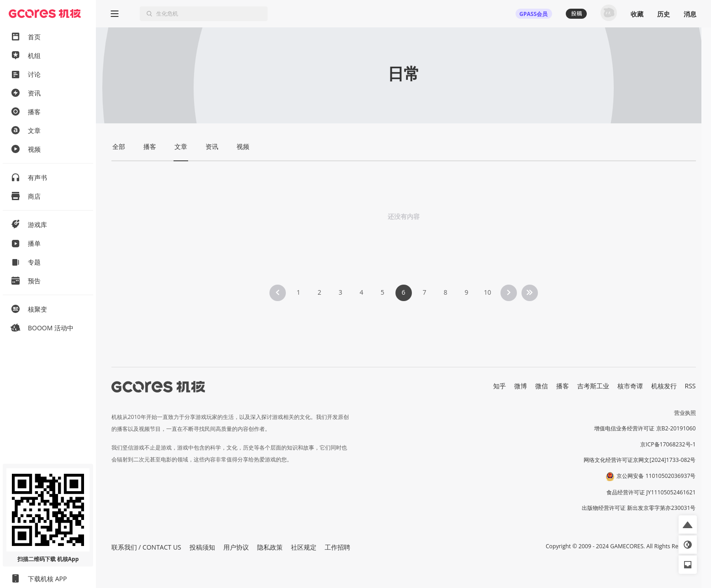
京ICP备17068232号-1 (668, 444)
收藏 (637, 14)
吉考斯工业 (593, 386)
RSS (690, 386)
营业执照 (685, 413)
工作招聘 (337, 547)
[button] (688, 524)
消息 (690, 14)
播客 (563, 386)
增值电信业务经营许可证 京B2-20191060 (645, 428)
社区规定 (304, 547)
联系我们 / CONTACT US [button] (146, 547)
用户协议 (236, 547)
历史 (664, 14)
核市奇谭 (630, 386)
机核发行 (664, 386)
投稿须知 (202, 547)
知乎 (500, 386)
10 (487, 292)
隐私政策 (270, 547)
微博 (521, 386)
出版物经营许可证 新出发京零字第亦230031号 (639, 508)
